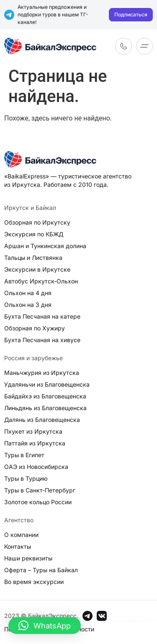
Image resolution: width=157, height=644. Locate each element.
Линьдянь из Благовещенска (45, 408)
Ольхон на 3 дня (28, 305)
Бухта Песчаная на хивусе (42, 340)
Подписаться (131, 14)
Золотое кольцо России (38, 502)
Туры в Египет (24, 455)
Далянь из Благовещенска (42, 420)
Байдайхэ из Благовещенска (45, 396)
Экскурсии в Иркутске (37, 269)
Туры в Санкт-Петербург (40, 490)
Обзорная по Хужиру (35, 328)
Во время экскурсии (34, 582)
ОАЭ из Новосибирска (36, 467)
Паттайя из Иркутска (35, 443)
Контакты (18, 546)
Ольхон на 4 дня (28, 293)
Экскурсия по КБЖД (34, 234)
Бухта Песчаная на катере (42, 316)
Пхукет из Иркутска (33, 431)
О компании (21, 535)
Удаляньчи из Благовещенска (47, 384)
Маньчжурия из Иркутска (42, 373)
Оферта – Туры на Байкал (41, 570)
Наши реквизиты (28, 558)
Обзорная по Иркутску (37, 222)
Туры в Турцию (26, 478)
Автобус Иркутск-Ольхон (41, 281)
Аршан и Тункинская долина (45, 246)
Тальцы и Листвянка (33, 258)
